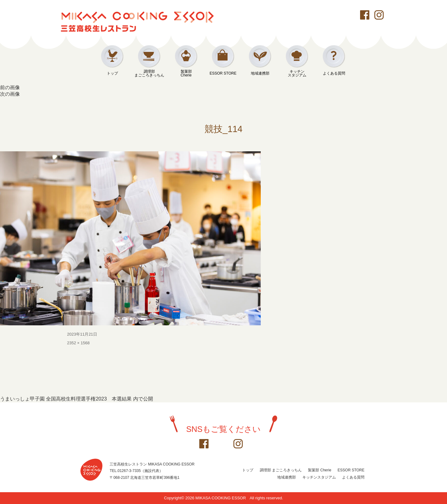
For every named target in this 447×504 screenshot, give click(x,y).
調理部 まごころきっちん (281, 470)
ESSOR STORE (223, 73)
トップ (112, 73)
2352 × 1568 (78, 343)
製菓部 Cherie (320, 470)
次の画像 (10, 94)
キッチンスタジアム (297, 73)
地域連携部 (260, 73)
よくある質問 (334, 73)
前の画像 (10, 87)
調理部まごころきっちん (149, 73)
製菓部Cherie (186, 73)
